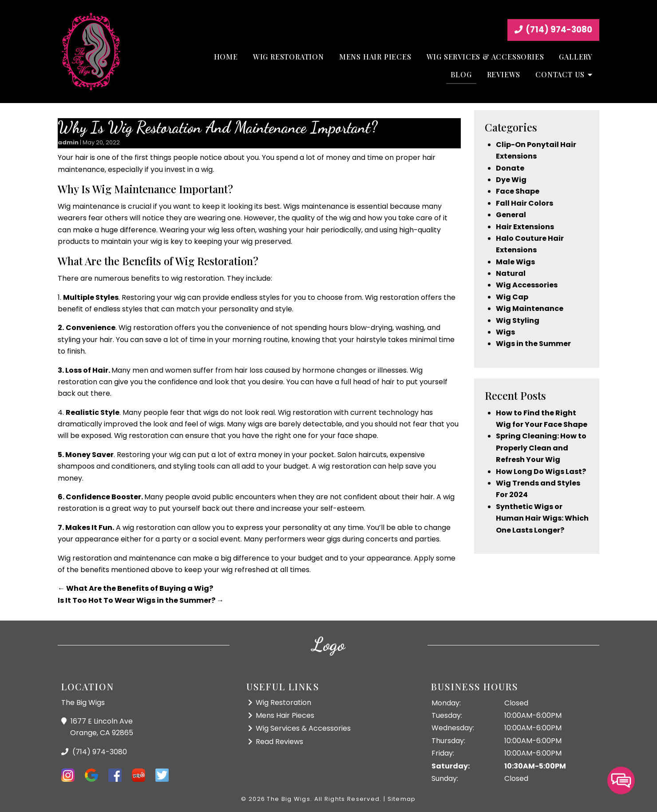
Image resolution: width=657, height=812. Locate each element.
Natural (511, 273)
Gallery (576, 57)
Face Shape (518, 191)
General (511, 215)
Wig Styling (518, 320)
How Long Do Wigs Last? (541, 472)
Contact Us (560, 74)
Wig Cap (512, 297)
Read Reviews (279, 742)
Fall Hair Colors (524, 203)
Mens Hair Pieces (375, 57)
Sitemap (402, 799)
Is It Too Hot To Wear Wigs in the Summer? (141, 600)
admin (68, 142)
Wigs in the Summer (533, 344)
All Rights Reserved (347, 799)
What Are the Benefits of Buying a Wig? (135, 588)
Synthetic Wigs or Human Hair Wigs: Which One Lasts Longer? (542, 518)
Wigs (505, 332)
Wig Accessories (527, 285)
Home (226, 57)
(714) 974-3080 (553, 30)
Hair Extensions (525, 227)
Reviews (504, 74)
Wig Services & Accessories (485, 57)
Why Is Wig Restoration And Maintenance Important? (218, 127)
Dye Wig (511, 180)
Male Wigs (515, 262)
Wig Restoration (289, 57)
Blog (461, 74)
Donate (510, 168)
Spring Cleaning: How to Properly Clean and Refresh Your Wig (541, 448)
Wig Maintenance (530, 308)
